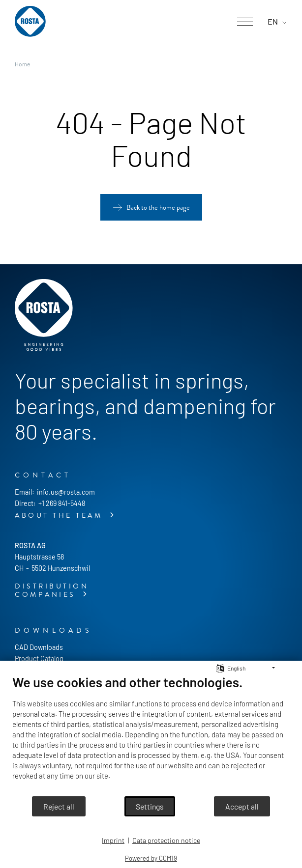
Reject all (59, 806)
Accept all (242, 806)
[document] (151, 735)
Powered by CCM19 (151, 858)
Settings (150, 806)
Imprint (113, 840)
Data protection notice (166, 840)
